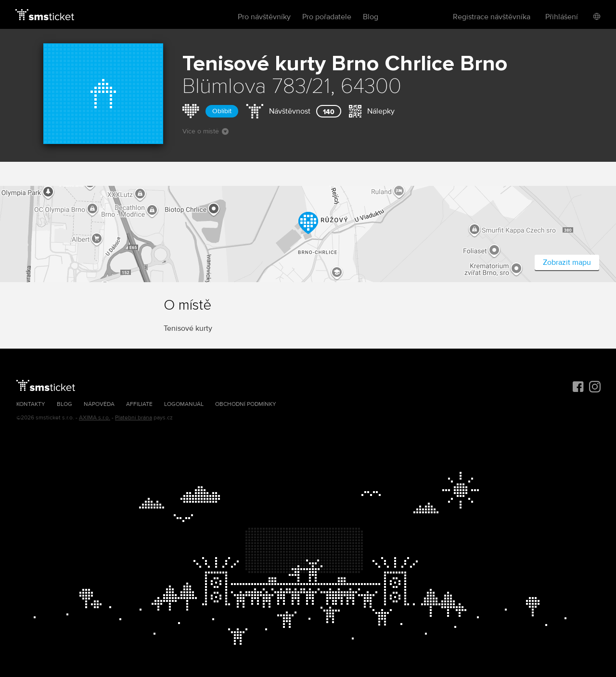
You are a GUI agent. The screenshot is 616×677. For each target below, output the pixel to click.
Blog (371, 17)
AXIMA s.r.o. (95, 418)
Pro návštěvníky (264, 17)
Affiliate (139, 404)
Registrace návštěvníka (492, 17)
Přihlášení (562, 17)
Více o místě (205, 131)
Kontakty (31, 404)
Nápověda (99, 404)
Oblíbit (222, 111)
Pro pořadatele (327, 17)
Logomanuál (184, 404)
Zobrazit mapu (567, 262)
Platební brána (134, 418)
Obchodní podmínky (246, 404)
